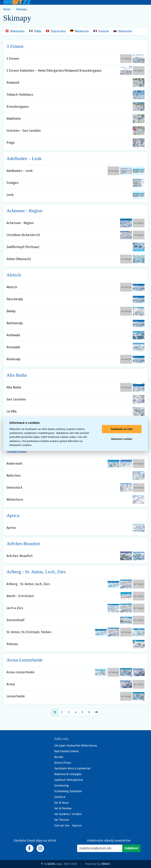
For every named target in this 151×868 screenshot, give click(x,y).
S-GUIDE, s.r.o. (53, 864)
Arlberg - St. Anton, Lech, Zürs (36, 572)
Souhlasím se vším (122, 429)
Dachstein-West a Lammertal (72, 768)
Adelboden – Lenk (24, 158)
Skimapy (21, 9)
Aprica (13, 515)
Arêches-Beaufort (23, 544)
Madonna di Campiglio (68, 774)
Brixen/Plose (63, 763)
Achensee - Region (24, 211)
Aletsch (14, 275)
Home (7, 9)
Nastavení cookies (122, 439)
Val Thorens (62, 820)
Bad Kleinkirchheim (66, 751)
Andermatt (17, 451)
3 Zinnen (15, 46)
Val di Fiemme (63, 808)
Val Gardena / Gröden (68, 814)
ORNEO (105, 864)
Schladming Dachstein (68, 791)
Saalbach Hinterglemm (69, 780)
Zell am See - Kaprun (68, 826)
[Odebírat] (131, 848)
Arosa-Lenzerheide (25, 660)
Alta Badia (17, 375)
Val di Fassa (61, 803)
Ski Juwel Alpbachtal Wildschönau (76, 746)
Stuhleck (60, 797)
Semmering (61, 786)
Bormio (59, 757)
